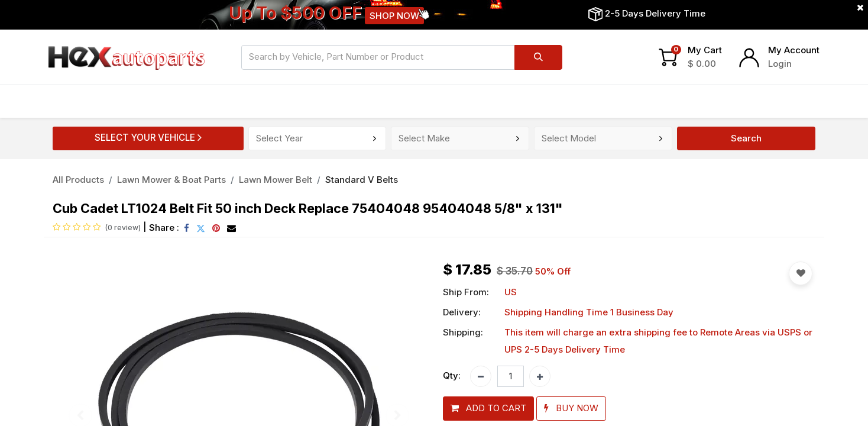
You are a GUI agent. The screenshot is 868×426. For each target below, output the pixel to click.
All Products (78, 180)
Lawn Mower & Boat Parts (171, 180)
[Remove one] (481, 376)
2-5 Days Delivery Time (655, 13)
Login (780, 64)
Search (746, 138)
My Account (794, 50)
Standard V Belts (362, 180)
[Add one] (540, 376)
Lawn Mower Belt (276, 180)
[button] (488, 409)
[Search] (538, 57)
